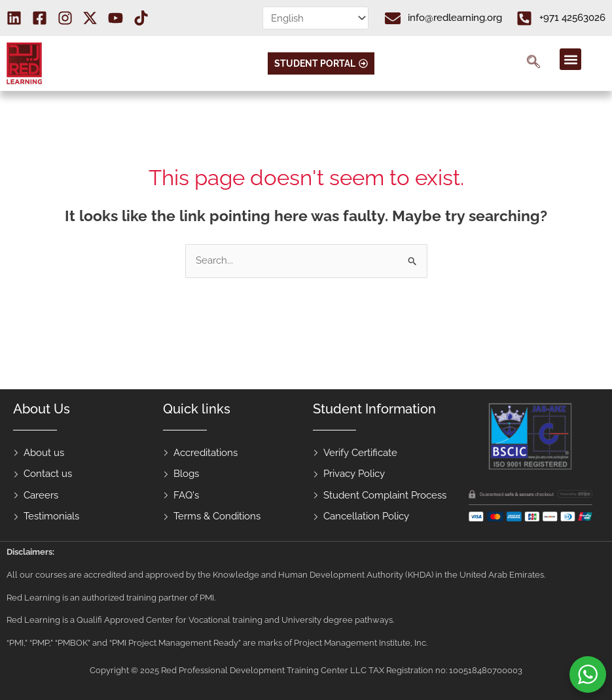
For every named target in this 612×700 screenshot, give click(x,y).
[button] (570, 59)
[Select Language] (315, 18)
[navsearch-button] (533, 63)
